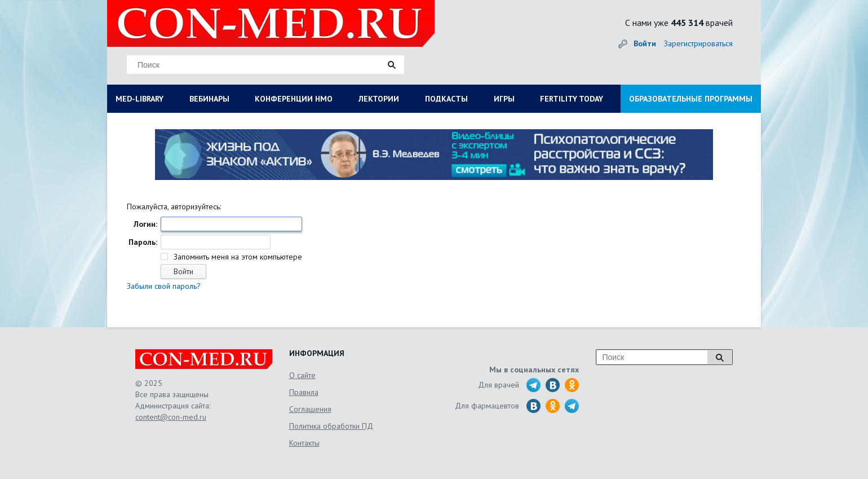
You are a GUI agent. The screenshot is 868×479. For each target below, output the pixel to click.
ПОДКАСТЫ (446, 99)
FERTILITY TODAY (572, 99)
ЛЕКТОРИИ (379, 99)
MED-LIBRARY (139, 99)
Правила (304, 392)
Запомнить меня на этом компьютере (237, 257)
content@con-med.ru (171, 417)
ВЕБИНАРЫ (209, 99)
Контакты (304, 443)
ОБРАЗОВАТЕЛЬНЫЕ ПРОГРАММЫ (691, 99)
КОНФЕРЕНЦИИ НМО (294, 99)
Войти (645, 43)
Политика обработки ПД (331, 426)
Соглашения (310, 409)
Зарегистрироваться (698, 43)
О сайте (302, 375)
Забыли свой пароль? (164, 286)
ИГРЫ (504, 99)
